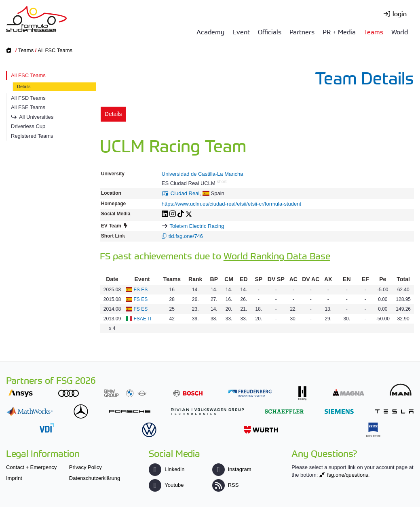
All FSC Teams (55, 50)
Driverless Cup (28, 126)
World (400, 32)
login (400, 13)
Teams (374, 32)
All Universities (36, 117)
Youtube (166, 485)
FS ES (141, 290)
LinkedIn (167, 469)
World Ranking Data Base (277, 256)
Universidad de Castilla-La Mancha (203, 174)
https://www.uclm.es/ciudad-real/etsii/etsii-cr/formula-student (231, 204)
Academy (210, 32)
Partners (302, 32)
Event (241, 32)
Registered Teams (32, 136)
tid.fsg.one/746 (186, 236)
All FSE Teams (28, 107)
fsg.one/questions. (348, 475)
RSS (226, 485)
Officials (270, 32)
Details (24, 86)
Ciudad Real (185, 193)
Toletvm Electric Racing (197, 226)
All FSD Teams (28, 98)
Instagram (232, 469)
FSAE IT (143, 319)
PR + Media (339, 32)
